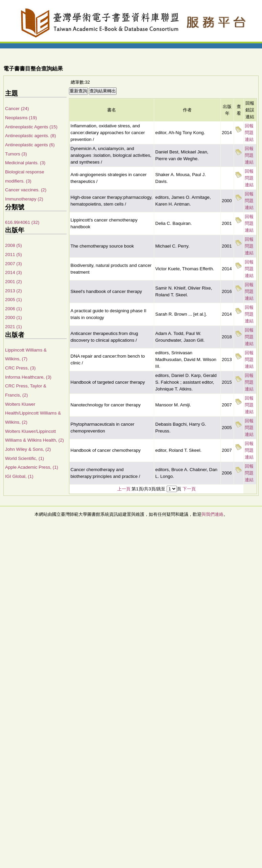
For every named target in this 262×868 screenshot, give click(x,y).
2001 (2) (14, 282)
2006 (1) (14, 309)
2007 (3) (14, 264)
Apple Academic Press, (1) (32, 467)
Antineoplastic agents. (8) (30, 136)
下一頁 (189, 489)
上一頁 (124, 489)
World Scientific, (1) (25, 458)
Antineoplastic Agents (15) (31, 127)
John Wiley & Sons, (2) (28, 449)
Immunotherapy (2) (24, 199)
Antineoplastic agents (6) (30, 145)
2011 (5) (14, 255)
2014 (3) (14, 272)
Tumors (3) (16, 154)
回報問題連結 (249, 133)
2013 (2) (14, 291)
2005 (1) (14, 300)
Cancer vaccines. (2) (26, 190)
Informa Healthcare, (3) (28, 377)
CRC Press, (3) (20, 368)
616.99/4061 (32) (22, 222)
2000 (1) (14, 317)
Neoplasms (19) (21, 118)
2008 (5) (14, 245)
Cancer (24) (17, 109)
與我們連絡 (212, 514)
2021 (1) (14, 327)
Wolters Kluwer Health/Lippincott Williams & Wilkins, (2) (33, 413)
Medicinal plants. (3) (25, 163)
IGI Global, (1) (19, 476)
